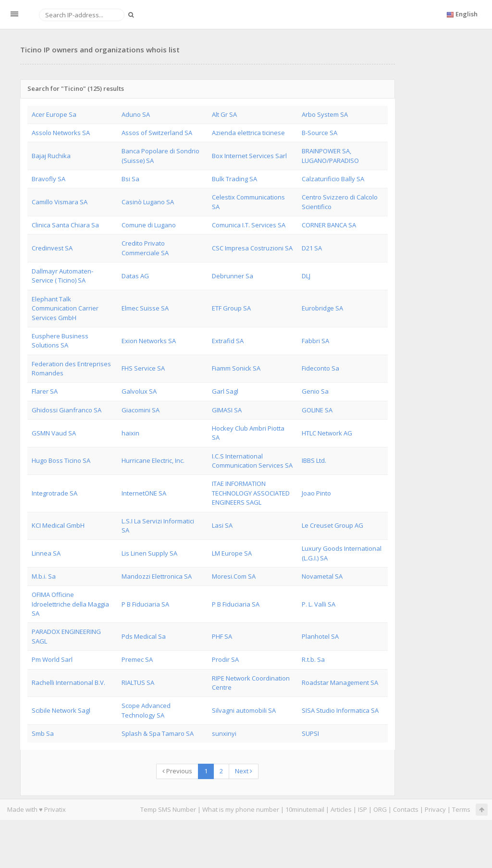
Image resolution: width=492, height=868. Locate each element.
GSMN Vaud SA (54, 433)
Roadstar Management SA (340, 682)
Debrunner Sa (233, 276)
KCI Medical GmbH (58, 525)
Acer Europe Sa (54, 114)
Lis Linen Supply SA (149, 553)
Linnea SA (46, 553)
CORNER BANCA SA (329, 225)
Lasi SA (222, 525)
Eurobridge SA (322, 308)
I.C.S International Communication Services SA (252, 461)
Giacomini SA (141, 410)
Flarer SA (45, 391)
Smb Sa (43, 733)
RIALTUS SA (138, 682)
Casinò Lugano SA (148, 202)
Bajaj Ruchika (51, 156)
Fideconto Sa (320, 368)
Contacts (406, 809)
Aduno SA (136, 114)
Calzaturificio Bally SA (333, 179)
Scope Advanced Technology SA (146, 710)
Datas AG (135, 276)
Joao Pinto (316, 493)
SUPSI (310, 733)
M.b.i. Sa (44, 576)
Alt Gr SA (224, 114)
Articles (341, 809)
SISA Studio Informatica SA (340, 710)
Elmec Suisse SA (145, 308)
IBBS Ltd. (314, 460)
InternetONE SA (144, 493)
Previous (177, 771)
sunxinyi (224, 733)
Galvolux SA (139, 391)
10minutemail (305, 809)
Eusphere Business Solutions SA (60, 341)
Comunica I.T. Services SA (249, 225)
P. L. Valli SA (319, 604)
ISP (363, 809)
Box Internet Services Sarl (249, 156)
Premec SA (137, 659)
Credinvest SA (52, 248)
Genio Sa (315, 391)
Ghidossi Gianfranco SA (67, 410)
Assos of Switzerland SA (157, 133)
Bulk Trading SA (234, 179)
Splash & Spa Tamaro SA (158, 733)
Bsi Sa (130, 179)
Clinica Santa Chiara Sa (65, 225)
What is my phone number (241, 809)
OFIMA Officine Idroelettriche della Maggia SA (70, 604)
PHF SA (222, 636)
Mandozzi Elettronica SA (157, 576)
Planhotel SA (320, 636)
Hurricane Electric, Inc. (153, 460)
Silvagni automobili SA (244, 710)
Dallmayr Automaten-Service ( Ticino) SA (62, 276)
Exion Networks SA (149, 341)
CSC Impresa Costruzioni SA (252, 248)
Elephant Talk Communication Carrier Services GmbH (65, 308)
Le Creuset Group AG (332, 525)
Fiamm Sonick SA (236, 368)
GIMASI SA (227, 410)
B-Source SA (320, 133)
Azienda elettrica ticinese (248, 133)
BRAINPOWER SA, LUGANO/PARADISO (330, 155)
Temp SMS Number (168, 809)
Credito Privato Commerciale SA (145, 248)
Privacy (435, 809)
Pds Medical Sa (144, 636)
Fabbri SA (315, 341)
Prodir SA (225, 659)
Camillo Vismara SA (60, 202)
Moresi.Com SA (234, 576)
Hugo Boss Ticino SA (61, 460)
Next (244, 771)
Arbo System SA (325, 114)
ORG (380, 809)
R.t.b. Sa (313, 659)
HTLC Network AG (327, 433)
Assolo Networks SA (61, 133)
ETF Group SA (231, 308)
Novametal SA (322, 576)
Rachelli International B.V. (68, 682)
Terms (461, 809)
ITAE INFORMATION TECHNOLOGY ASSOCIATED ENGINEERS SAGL (251, 493)
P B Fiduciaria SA (145, 604)
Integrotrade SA (55, 493)
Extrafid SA (228, 341)
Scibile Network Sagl (61, 710)
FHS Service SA (143, 368)
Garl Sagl (225, 391)
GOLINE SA (317, 410)
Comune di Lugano (149, 225)
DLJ (306, 276)
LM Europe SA (232, 553)
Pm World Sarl (52, 659)
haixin (130, 433)
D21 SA (312, 248)
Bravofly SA (49, 179)
